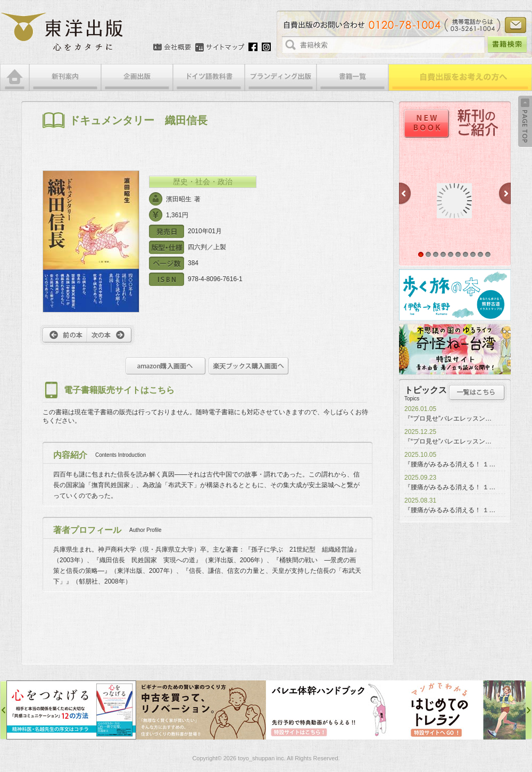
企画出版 (137, 77)
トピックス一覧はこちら (477, 392)
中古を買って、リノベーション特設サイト (201, 710)
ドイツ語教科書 (209, 77)
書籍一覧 (352, 77)
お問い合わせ (516, 25)
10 (488, 254)
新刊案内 (65, 77)
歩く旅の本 (455, 295)
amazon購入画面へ (166, 366)
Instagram (266, 47)
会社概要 (172, 47)
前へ (64, 335)
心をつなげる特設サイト (71, 710)
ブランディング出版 (281, 77)
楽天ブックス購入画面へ (249, 366)
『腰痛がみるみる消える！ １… (450, 464)
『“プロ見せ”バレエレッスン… (448, 418)
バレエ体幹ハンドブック (331, 710)
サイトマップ (220, 47)
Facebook (253, 47)
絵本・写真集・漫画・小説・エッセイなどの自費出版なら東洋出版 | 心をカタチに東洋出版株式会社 (63, 32)
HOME (15, 77)
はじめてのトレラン (461, 710)
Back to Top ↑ (525, 121)
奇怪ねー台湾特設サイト (455, 349)
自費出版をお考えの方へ (460, 77)
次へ (111, 335)
